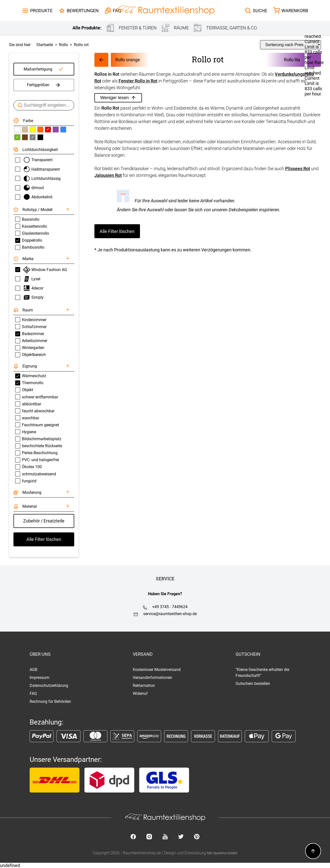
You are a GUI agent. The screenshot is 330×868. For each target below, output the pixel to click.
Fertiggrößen (44, 85)
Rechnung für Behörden (50, 701)
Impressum (39, 678)
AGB (33, 670)
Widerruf (140, 693)
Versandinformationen (152, 678)
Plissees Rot (298, 169)
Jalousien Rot (108, 175)
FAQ (33, 693)
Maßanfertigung (38, 69)
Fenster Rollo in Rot (138, 81)
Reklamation (144, 686)
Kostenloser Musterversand (157, 670)
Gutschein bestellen (253, 684)
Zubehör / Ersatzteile (44, 521)
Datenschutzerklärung (49, 686)
